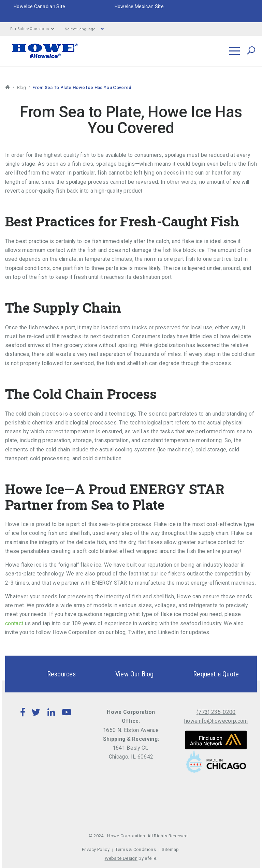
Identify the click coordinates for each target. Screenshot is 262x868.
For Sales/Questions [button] (32, 29)
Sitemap (170, 849)
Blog (21, 87)
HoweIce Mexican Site (139, 6)
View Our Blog (123, 674)
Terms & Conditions (136, 849)
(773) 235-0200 (216, 712)
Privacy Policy (96, 849)
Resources (50, 674)
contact (14, 623)
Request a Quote (204, 674)
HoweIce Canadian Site (40, 6)
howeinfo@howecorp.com (216, 721)
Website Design (121, 858)
